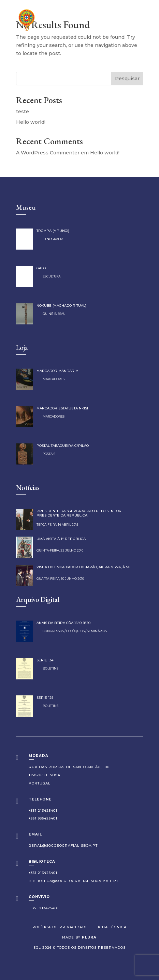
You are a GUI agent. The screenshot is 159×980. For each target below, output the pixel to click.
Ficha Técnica (111, 927)
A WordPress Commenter (48, 153)
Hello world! (31, 122)
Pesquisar (127, 79)
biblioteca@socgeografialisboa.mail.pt (74, 881)
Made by (79, 937)
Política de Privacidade (60, 927)
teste (23, 112)
